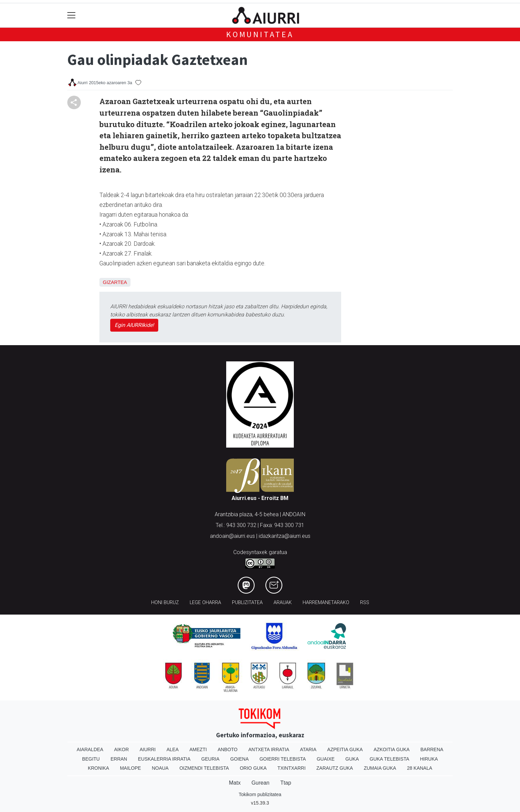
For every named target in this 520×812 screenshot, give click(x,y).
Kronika (99, 768)
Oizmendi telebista (204, 768)
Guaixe (326, 759)
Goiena (239, 759)
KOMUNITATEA (260, 34)
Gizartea (115, 282)
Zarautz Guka (335, 768)
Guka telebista (389, 759)
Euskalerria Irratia (164, 759)
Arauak (283, 603)
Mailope (131, 768)
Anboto (228, 749)
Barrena (432, 749)
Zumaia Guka (380, 768)
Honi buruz (165, 603)
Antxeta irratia (269, 749)
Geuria (210, 759)
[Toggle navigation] (72, 15)
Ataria (308, 749)
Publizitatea (247, 603)
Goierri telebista (282, 759)
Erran (119, 759)
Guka (352, 759)
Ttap (286, 783)
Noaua (160, 768)
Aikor (121, 749)
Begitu (91, 759)
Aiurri (148, 749)
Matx (235, 783)
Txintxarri (292, 768)
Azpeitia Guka (345, 749)
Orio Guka (253, 768)
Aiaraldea (90, 749)
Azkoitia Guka (392, 749)
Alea (172, 749)
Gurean (261, 783)
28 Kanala (420, 768)
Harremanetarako (326, 603)
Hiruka (429, 759)
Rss (365, 603)
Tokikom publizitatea (260, 794)
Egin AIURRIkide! (134, 325)
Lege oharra (205, 603)
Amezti (198, 749)
